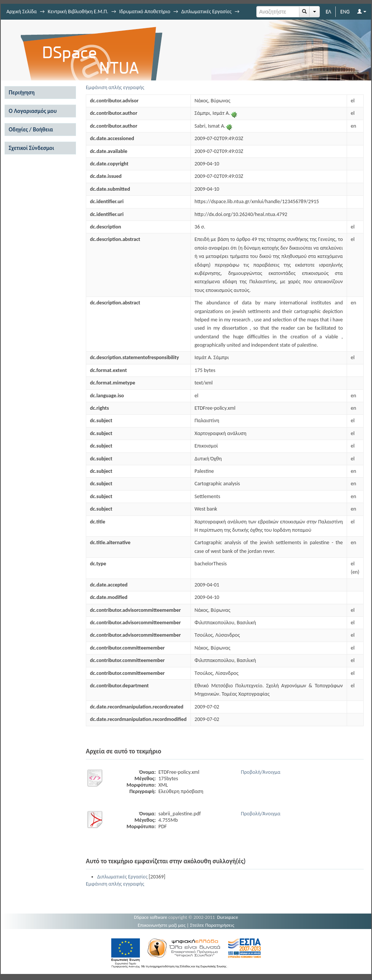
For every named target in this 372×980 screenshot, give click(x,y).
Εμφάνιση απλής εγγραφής (115, 87)
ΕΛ (328, 12)
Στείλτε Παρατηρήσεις (212, 925)
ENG (345, 12)
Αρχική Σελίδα (22, 12)
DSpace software (150, 917)
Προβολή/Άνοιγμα (261, 772)
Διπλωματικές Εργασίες (206, 12)
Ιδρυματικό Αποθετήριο (145, 12)
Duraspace (228, 917)
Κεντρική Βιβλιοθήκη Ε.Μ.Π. (78, 12)
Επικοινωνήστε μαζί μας (162, 925)
